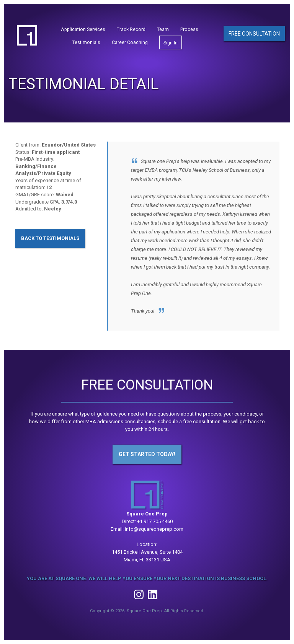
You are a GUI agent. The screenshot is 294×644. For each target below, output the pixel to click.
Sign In (171, 43)
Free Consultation (254, 34)
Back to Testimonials (50, 238)
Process (189, 29)
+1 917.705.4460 (155, 521)
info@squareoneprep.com (154, 529)
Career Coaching (130, 42)
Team (163, 29)
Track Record (131, 29)
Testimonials (86, 42)
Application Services (83, 29)
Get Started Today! (147, 454)
